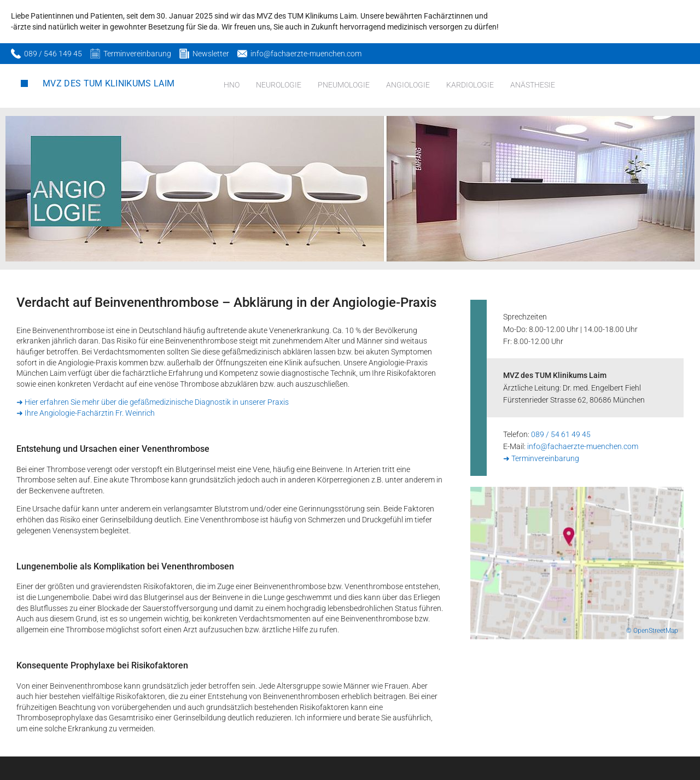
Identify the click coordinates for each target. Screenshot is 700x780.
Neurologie (279, 85)
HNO (232, 85)
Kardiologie (470, 85)
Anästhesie (533, 85)
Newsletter (211, 54)
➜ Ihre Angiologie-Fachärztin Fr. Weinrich (86, 413)
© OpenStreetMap (652, 631)
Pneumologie (344, 85)
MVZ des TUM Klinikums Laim (109, 83)
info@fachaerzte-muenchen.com (306, 54)
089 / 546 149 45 (53, 54)
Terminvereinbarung (137, 54)
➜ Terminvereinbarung (541, 458)
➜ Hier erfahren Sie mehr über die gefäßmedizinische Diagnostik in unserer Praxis (153, 402)
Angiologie (408, 85)
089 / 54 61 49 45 (561, 434)
